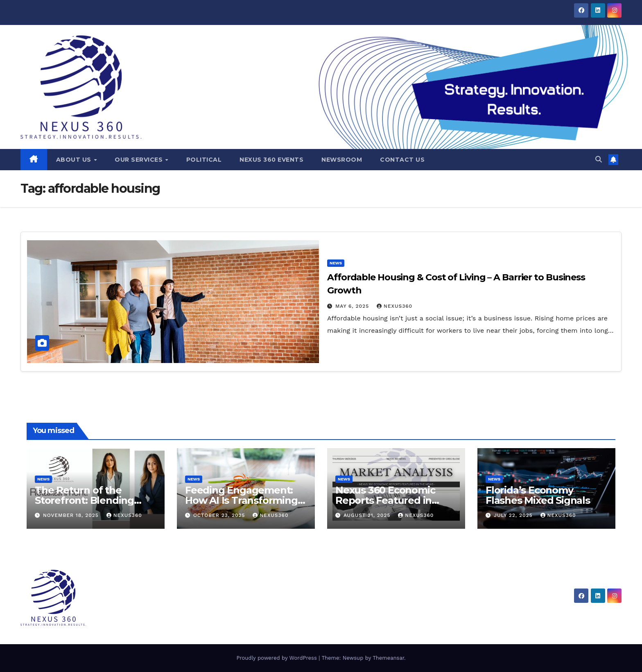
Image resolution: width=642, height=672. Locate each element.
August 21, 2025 (368, 515)
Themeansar (388, 658)
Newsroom (342, 160)
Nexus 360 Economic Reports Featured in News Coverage (385, 500)
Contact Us (402, 160)
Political (204, 160)
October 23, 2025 (220, 515)
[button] (599, 159)
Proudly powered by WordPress (277, 658)
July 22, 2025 (514, 515)
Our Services (140, 160)
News (336, 263)
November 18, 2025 (72, 515)
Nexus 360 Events (271, 160)
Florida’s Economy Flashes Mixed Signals (538, 495)
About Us (75, 160)
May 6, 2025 (353, 306)
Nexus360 (394, 306)
